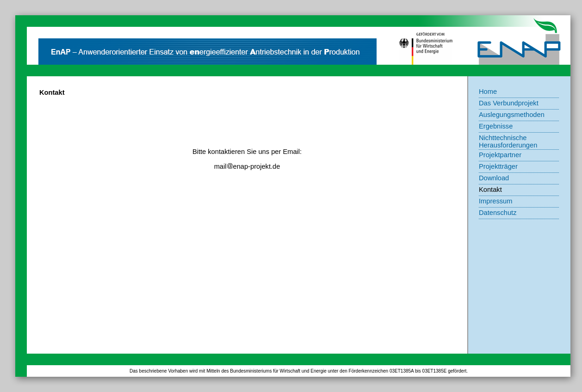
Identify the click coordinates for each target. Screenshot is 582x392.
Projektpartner (500, 155)
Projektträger (498, 166)
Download (494, 178)
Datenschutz (498, 213)
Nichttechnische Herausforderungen (508, 141)
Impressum (495, 201)
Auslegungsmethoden (512, 115)
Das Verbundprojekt (509, 103)
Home (488, 92)
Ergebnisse (496, 126)
